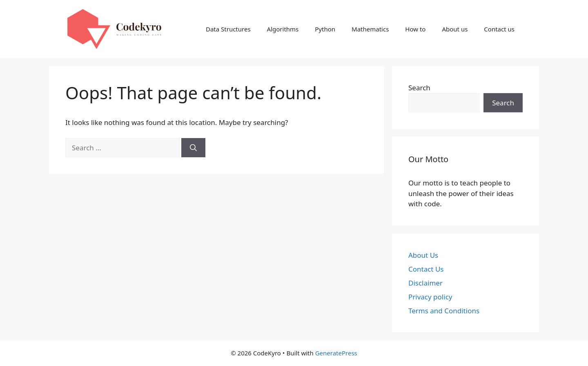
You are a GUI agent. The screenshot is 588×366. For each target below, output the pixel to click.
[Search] (193, 148)
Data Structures (228, 29)
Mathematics (370, 29)
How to (415, 29)
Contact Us (426, 269)
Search (419, 88)
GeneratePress (336, 353)
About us (455, 29)
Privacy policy (430, 297)
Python (325, 29)
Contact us (499, 29)
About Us (423, 255)
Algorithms (283, 29)
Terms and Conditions (444, 311)
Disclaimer (425, 283)
